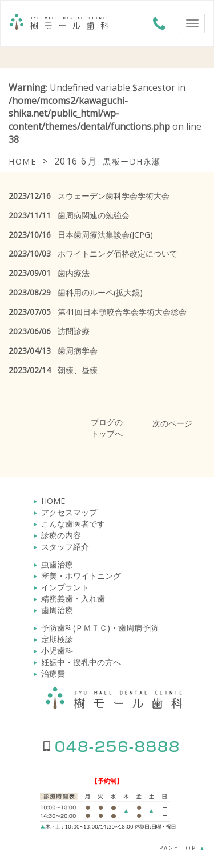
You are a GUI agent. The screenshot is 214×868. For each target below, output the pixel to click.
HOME (53, 501)
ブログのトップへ (107, 428)
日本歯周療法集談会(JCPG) (81, 235)
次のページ (172, 423)
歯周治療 (57, 610)
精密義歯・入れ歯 (73, 599)
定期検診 (57, 639)
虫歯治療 (57, 564)
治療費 (53, 673)
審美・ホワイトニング (81, 576)
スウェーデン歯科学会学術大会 (89, 196)
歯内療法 (49, 273)
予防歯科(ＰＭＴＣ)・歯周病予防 (100, 628)
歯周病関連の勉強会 (69, 215)
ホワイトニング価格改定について (93, 253)
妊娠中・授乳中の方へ (81, 662)
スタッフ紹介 (65, 547)
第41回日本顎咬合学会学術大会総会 (98, 312)
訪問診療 (49, 331)
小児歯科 (57, 651)
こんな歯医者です (73, 524)
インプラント (65, 587)
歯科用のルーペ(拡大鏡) (76, 292)
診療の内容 (61, 535)
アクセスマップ (69, 512)
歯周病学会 (53, 351)
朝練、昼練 (53, 370)
